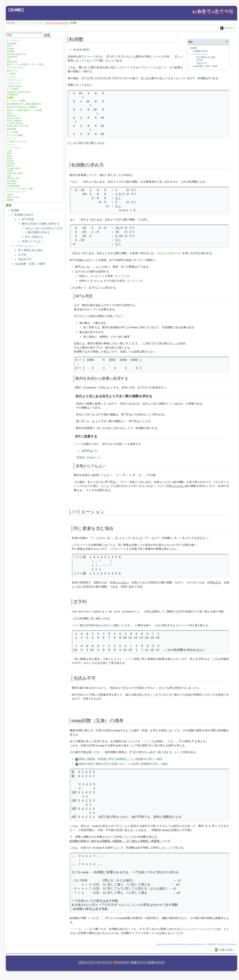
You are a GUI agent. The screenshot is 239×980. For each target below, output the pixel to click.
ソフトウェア (14, 148)
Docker (10, 161)
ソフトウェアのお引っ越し (20, 188)
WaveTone (12, 62)
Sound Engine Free (17, 54)
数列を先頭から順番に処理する (41, 224)
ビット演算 (12, 132)
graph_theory (14, 118)
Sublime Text (13, 178)
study (10, 195)
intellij (10, 171)
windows (11, 183)
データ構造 (12, 89)
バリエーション (24, 246)
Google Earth (13, 168)
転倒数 (16, 10)
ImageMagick (13, 186)
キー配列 (11, 74)
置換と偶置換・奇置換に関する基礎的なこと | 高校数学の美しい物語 (121, 758)
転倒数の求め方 (24, 215)
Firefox (10, 166)
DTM (9, 46)
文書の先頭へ (227, 949)
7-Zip (9, 151)
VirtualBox (12, 181)
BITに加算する (34, 237)
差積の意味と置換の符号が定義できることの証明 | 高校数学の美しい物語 (123, 763)
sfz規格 (10, 51)
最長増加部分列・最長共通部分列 (24, 104)
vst (9, 59)
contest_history (15, 86)
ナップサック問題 (16, 101)
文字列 (22, 255)
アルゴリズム (37, 23)
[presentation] (115, 57)
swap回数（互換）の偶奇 (30, 264)
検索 (47, 35)
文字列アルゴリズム (17, 141)
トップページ (22, 23)
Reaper (10, 48)
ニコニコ (11, 77)
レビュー (11, 145)
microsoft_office (15, 173)
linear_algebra (14, 121)
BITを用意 (28, 219)
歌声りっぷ (12, 71)
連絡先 (10, 200)
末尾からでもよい (33, 241)
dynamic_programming (57, 23)
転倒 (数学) (83, 50)
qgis (9, 176)
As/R (9, 153)
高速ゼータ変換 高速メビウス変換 (24, 110)
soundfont (12, 57)
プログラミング (15, 80)
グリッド (11, 138)
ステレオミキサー (16, 67)
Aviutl (9, 158)
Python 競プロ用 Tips (18, 126)
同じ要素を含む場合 (30, 250)
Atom (9, 156)
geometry (12, 116)
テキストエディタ (16, 192)
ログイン (230, 28)
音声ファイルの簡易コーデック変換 (25, 64)
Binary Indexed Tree (169, 253)
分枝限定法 (12, 94)
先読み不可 (25, 259)
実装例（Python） (87, 457)
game (10, 113)
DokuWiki (11, 43)
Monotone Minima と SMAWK (22, 107)
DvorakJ (11, 163)
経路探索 (11, 129)
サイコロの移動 (15, 135)
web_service (13, 197)
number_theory (15, 123)
